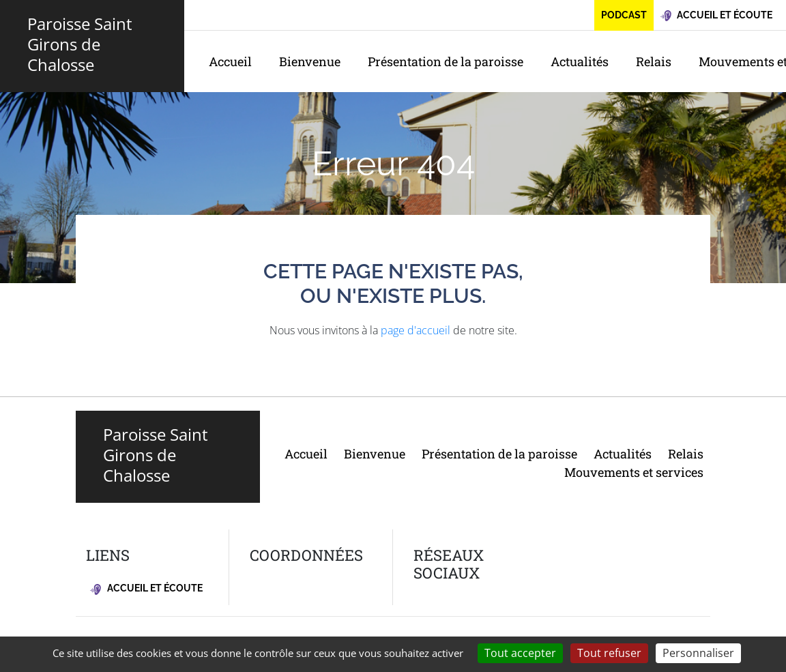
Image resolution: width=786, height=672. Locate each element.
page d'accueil (416, 330)
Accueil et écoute (146, 588)
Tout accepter (520, 653)
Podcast (624, 15)
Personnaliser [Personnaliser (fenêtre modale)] (698, 653)
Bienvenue (310, 61)
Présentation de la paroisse (446, 61)
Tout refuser (609, 653)
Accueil (230, 61)
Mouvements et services (634, 472)
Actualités (580, 61)
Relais (654, 61)
